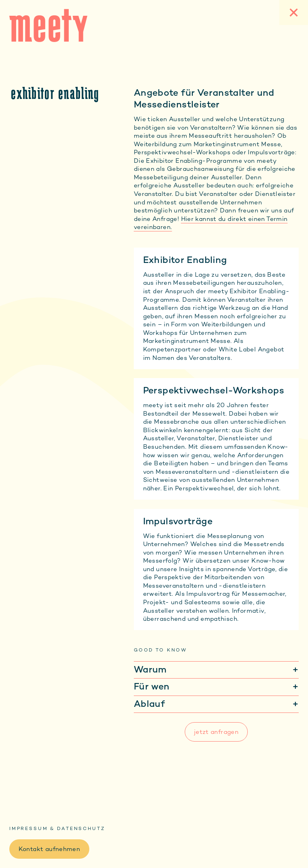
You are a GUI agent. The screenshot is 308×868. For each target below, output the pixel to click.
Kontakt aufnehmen (49, 849)
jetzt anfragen (216, 732)
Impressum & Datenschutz (57, 828)
